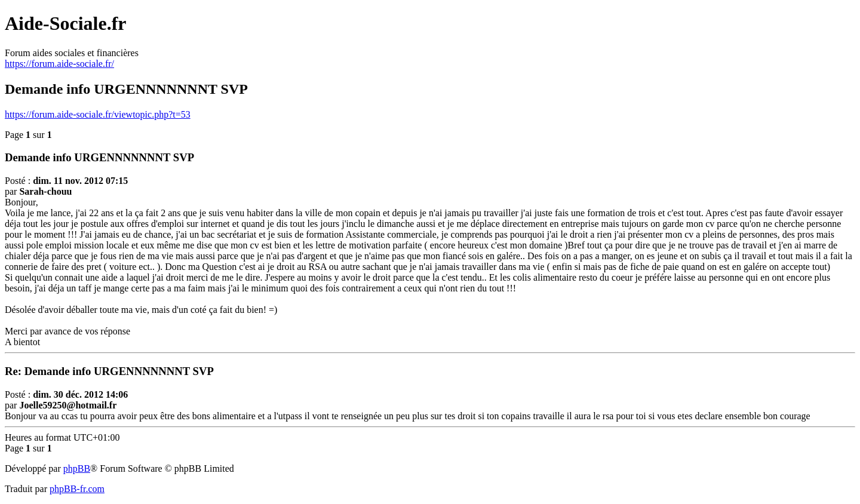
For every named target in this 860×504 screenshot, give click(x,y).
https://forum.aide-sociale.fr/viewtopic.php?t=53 (98, 114)
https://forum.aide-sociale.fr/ (59, 64)
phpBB (77, 468)
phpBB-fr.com (77, 489)
